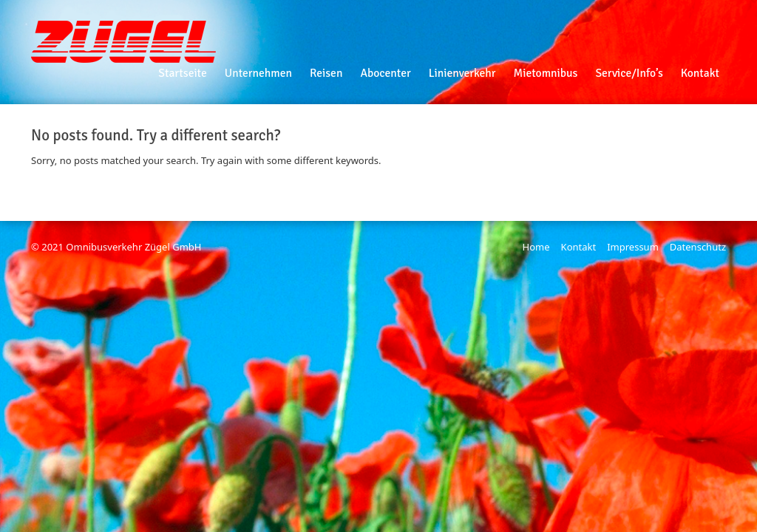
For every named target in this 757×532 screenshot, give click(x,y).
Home (536, 247)
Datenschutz (698, 247)
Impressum (633, 247)
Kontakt (579, 247)
